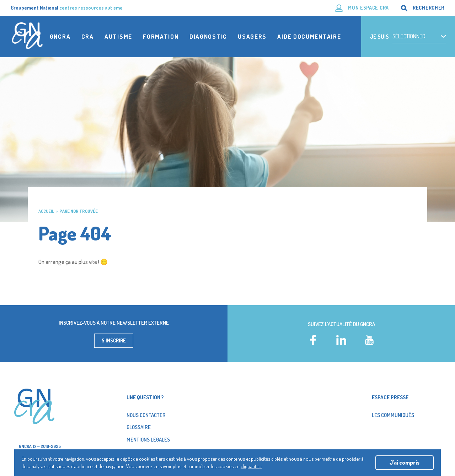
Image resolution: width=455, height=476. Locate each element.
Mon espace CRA (368, 8)
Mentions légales (148, 440)
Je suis (379, 37)
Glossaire (139, 427)
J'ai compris (405, 463)
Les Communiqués (393, 415)
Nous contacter (146, 415)
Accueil (46, 211)
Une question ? (145, 397)
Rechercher (429, 8)
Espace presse (390, 397)
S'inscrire (114, 340)
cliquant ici (251, 466)
